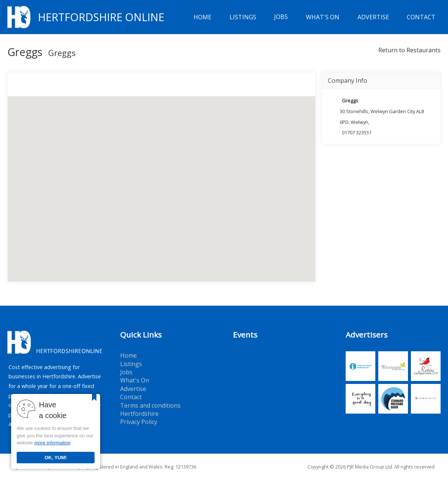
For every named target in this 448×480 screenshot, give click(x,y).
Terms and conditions (150, 405)
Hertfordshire (139, 414)
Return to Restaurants (409, 50)
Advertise (373, 17)
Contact (421, 17)
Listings (243, 17)
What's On (323, 17)
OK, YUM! (56, 458)
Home (202, 17)
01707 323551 (357, 132)
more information (53, 443)
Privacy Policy (139, 422)
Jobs (281, 17)
